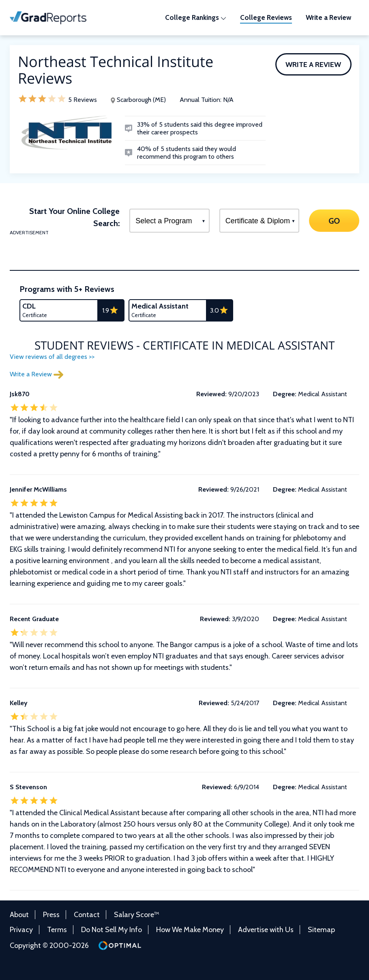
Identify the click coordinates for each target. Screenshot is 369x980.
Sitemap (321, 930)
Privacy (21, 930)
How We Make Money (190, 930)
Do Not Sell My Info (112, 930)
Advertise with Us (266, 930)
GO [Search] (334, 220)
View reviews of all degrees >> (52, 357)
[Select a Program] (169, 221)
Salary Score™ (137, 915)
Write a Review (313, 65)
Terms (57, 930)
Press (51, 915)
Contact (87, 915)
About (19, 915)
